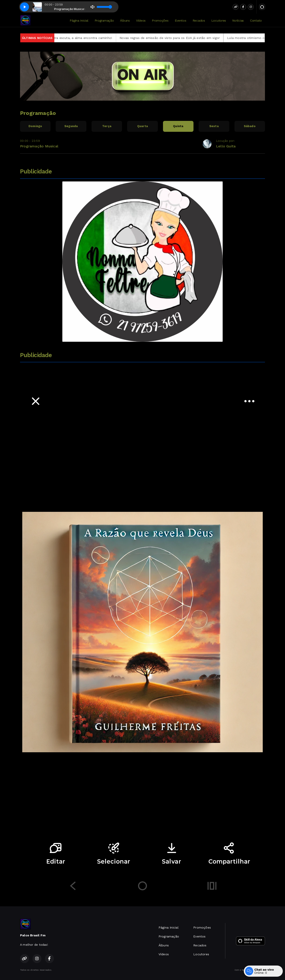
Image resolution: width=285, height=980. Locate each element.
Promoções (160, 20)
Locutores (219, 20)
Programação (104, 20)
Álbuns (125, 20)
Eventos (181, 20)
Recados (199, 20)
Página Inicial (79, 20)
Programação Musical (39, 146)
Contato (256, 20)
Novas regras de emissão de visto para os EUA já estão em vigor (181, 38)
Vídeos (141, 20)
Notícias (238, 20)
